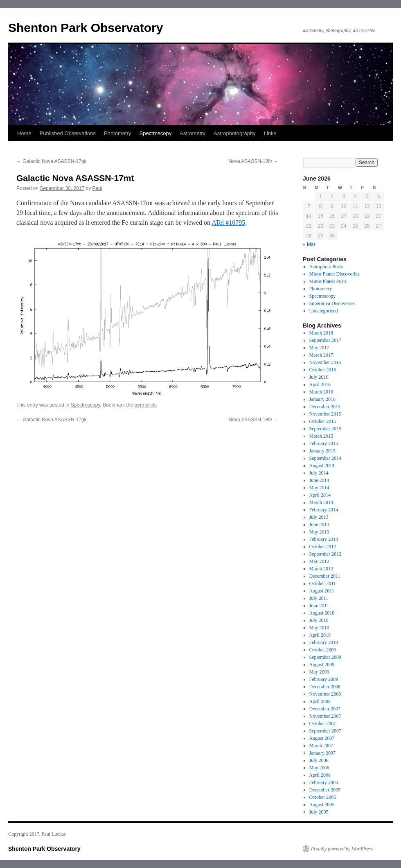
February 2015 (324, 443)
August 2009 (322, 665)
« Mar (309, 244)
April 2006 (320, 775)
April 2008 (320, 701)
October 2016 (323, 370)
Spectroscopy (155, 133)
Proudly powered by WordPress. (342, 849)
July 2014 (319, 473)
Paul (97, 188)
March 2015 (321, 436)
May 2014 (319, 488)
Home (24, 133)
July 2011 (319, 598)
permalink (145, 405)
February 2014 (324, 510)
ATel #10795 (228, 223)
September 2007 (325, 731)
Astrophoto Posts (326, 267)
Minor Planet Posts (328, 281)
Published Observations (68, 133)
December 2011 (325, 576)
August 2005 (322, 805)
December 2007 (325, 709)
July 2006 (319, 760)
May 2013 (319, 532)
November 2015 (325, 414)
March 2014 (321, 502)
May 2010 (319, 628)
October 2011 (323, 583)
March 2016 (321, 392)
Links (270, 133)
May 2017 (319, 348)
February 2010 (324, 642)
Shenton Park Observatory (86, 28)
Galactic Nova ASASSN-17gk (51, 161)
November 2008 (325, 694)
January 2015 (322, 451)
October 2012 (323, 547)
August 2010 (322, 613)
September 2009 (325, 657)
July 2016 (319, 377)
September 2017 (325, 340)
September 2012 (325, 554)
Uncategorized (324, 311)
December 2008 (325, 687)
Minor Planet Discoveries (335, 274)
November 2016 (325, 362)
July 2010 (319, 620)
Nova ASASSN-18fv (253, 161)
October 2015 (323, 421)
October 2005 (323, 797)
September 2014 (325, 458)
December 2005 (325, 790)
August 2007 (322, 738)
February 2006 (324, 782)
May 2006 (319, 768)
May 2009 (319, 672)
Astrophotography (235, 133)
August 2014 (322, 466)
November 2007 (325, 716)
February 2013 (324, 539)
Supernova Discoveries (332, 303)
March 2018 (321, 333)
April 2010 (320, 635)
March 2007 (321, 746)
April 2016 (320, 384)
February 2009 (324, 679)
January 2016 (322, 399)
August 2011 (322, 591)
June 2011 (319, 606)
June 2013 (319, 524)
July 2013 (319, 517)
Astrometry (193, 133)
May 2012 (319, 561)
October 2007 (323, 723)
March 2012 (321, 569)
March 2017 (321, 355)
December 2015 (325, 407)
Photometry (117, 133)
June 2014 (319, 480)
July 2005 (319, 812)
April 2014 (320, 495)
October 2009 (323, 650)
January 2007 (322, 753)
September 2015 (325, 429)
